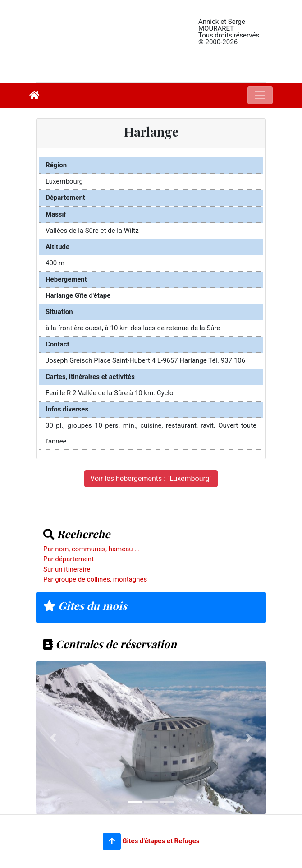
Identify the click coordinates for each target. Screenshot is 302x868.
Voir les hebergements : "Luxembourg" (151, 478)
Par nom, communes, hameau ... (92, 549)
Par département (69, 559)
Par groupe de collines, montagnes (95, 579)
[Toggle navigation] (260, 95)
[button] (112, 841)
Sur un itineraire (67, 569)
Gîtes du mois (85, 605)
